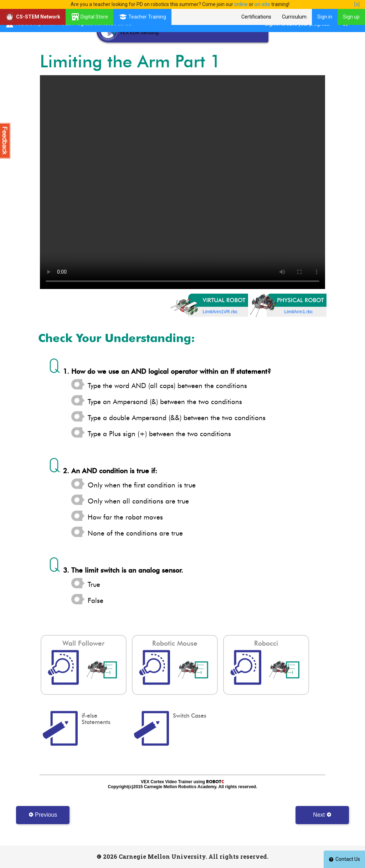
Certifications (256, 17)
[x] (357, 4)
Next (322, 815)
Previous (43, 815)
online (241, 4)
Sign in (325, 17)
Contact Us (344, 859)
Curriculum (294, 17)
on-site (262, 4)
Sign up (351, 17)
